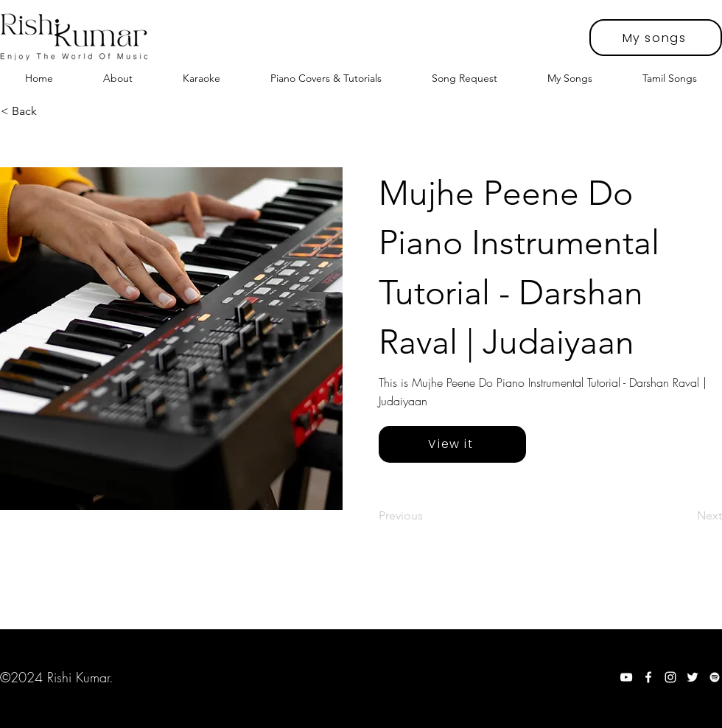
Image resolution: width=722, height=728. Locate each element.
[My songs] (656, 38)
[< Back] (49, 111)
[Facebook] (648, 677)
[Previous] (427, 516)
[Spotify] (715, 677)
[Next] (685, 516)
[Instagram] (670, 677)
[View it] (452, 444)
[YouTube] (626, 677)
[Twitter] (693, 677)
